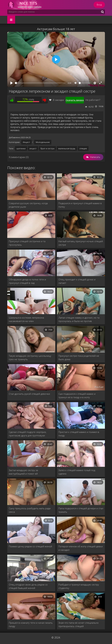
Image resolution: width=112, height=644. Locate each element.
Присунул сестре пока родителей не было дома (79, 357)
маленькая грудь (67, 148)
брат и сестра (47, 148)
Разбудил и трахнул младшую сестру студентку (79, 586)
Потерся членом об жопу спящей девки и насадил (81, 548)
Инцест (26, 142)
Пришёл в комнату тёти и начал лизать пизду (31, 624)
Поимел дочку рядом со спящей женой (30, 546)
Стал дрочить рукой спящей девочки (29, 394)
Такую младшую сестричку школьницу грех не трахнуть (30, 357)
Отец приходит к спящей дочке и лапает (77, 281)
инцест (33, 148)
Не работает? (93, 100)
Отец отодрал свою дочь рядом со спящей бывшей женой (28, 586)
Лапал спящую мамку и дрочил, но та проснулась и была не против (79, 319)
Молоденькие (43, 142)
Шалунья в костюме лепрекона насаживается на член (26, 319)
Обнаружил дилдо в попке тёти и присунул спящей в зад (27, 281)
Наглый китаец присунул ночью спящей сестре (81, 243)
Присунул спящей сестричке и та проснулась (27, 243)
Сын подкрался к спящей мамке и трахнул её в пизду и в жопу (77, 396)
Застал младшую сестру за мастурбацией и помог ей (23, 472)
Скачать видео (75, 100)
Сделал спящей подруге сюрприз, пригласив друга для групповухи (28, 434)
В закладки (57, 100)
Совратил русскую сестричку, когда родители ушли (28, 205)
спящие (83, 148)
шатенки (21, 148)
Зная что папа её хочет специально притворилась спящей (79, 624)
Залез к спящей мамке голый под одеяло (77, 472)
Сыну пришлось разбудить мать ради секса (30, 510)
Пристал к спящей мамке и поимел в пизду (79, 434)
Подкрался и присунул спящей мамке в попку (80, 205)
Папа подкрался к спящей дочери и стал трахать (81, 510)
